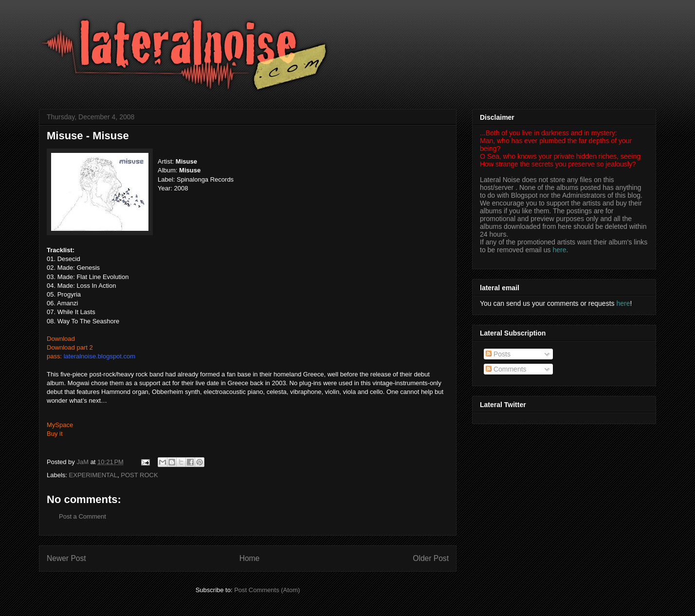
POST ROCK (139, 475)
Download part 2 (70, 347)
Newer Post (66, 558)
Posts (498, 354)
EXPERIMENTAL (93, 475)
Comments (506, 369)
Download (61, 339)
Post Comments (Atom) (267, 590)
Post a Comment (82, 516)
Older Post (431, 558)
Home (250, 558)
